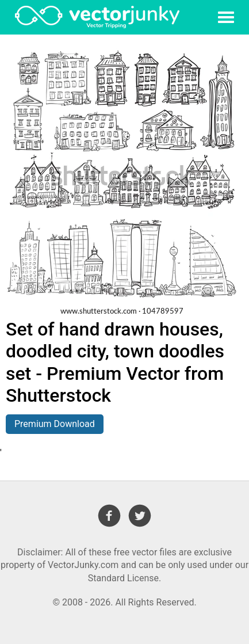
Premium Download (55, 424)
